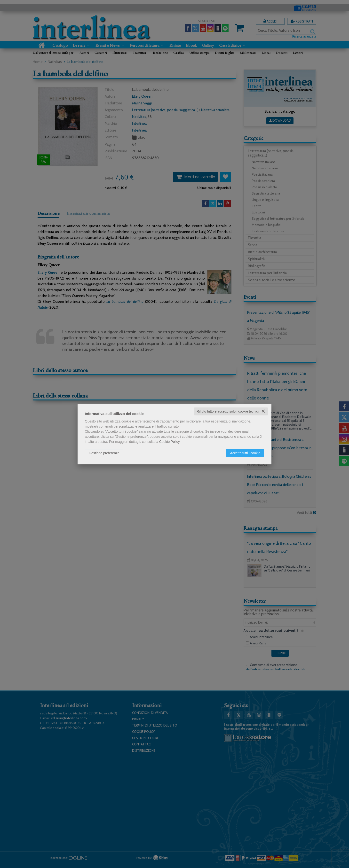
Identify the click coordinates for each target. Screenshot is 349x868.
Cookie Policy (169, 442)
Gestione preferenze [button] (104, 453)
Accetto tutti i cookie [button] (245, 453)
